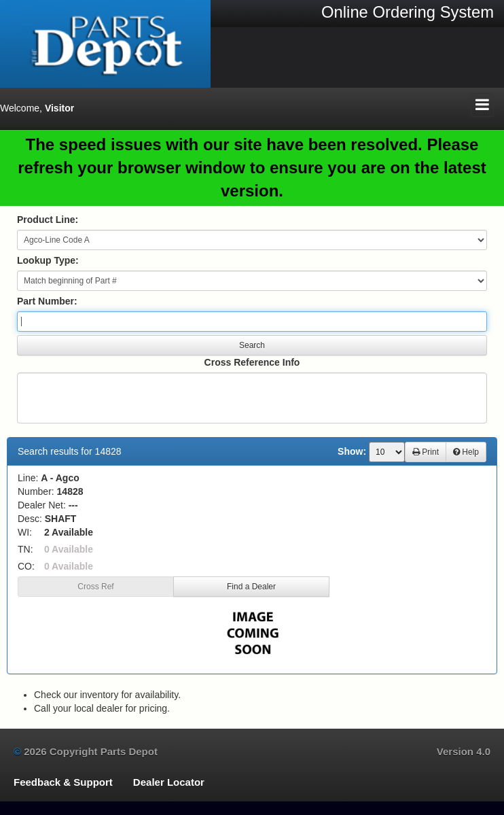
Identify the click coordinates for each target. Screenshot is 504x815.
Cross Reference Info (252, 362)
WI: (25, 532)
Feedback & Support (63, 782)
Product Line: (48, 220)
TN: (25, 549)
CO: (26, 566)
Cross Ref (95, 587)
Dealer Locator (169, 782)
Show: (352, 451)
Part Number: (47, 301)
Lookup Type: (48, 260)
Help (466, 452)
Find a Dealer (251, 587)
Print (426, 452)
